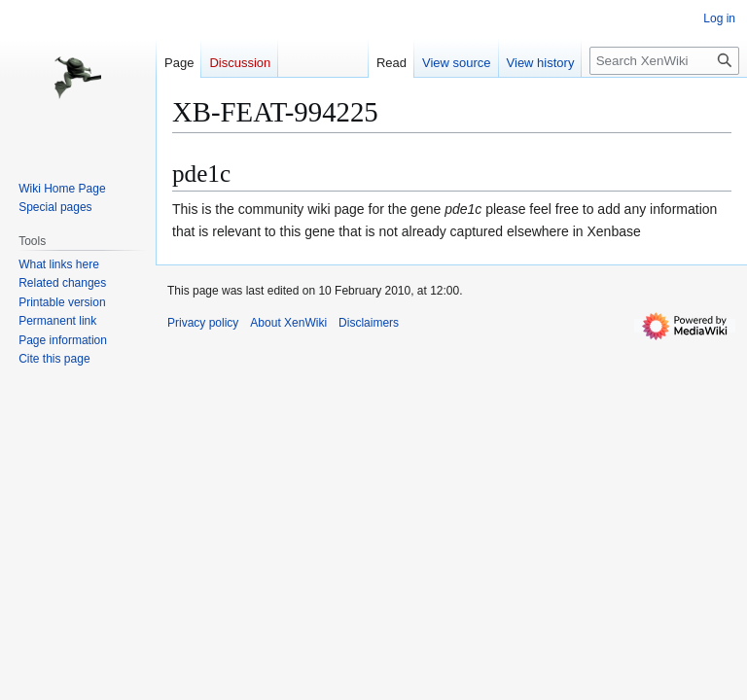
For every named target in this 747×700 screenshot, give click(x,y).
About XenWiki (288, 323)
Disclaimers (369, 323)
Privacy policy (203, 323)
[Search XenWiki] (664, 61)
